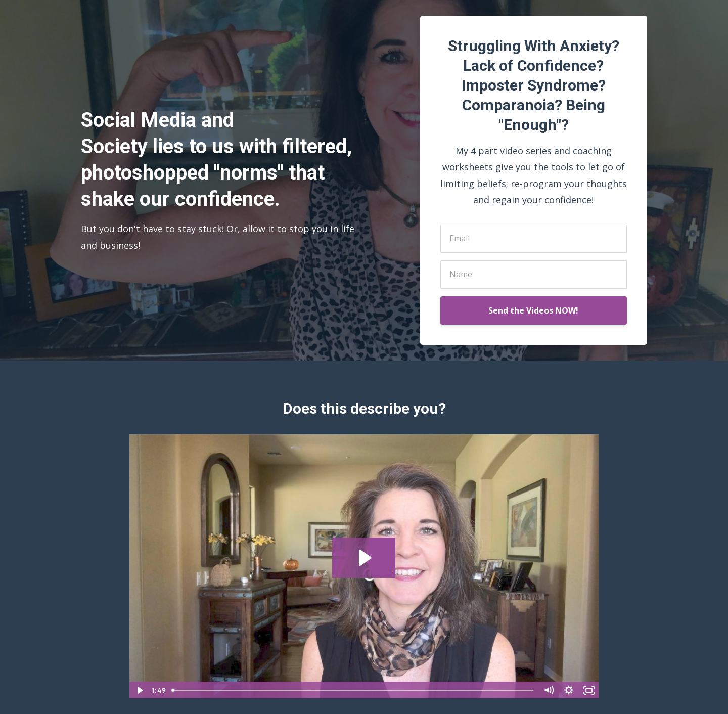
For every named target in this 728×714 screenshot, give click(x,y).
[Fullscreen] (589, 690)
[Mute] (549, 690)
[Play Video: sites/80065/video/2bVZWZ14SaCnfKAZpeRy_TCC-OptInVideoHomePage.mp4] (364, 558)
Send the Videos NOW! (533, 310)
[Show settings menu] (569, 690)
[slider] (353, 690)
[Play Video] (139, 690)
